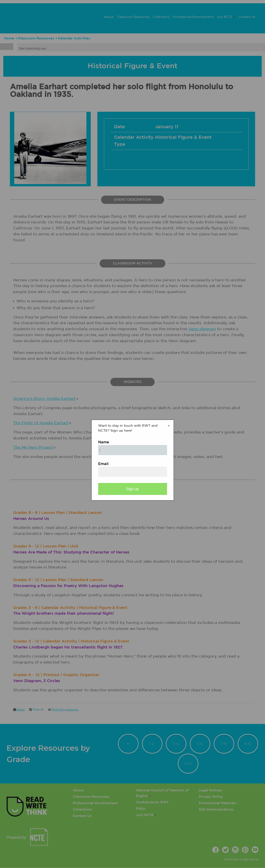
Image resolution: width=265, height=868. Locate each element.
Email (103, 464)
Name (104, 442)
